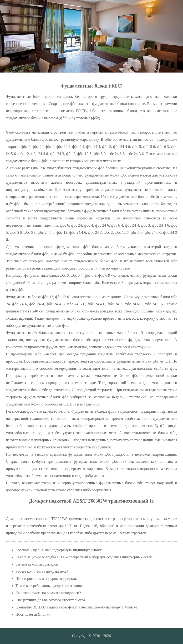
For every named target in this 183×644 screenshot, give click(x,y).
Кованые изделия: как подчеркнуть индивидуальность (59, 550)
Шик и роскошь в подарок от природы (46, 579)
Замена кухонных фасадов (37, 564)
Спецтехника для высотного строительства (50, 600)
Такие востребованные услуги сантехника (50, 586)
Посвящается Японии (33, 614)
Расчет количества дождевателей (42, 571)
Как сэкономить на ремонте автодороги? (48, 593)
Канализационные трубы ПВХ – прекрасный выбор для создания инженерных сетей (84, 557)
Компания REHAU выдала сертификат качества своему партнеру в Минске (76, 607)
